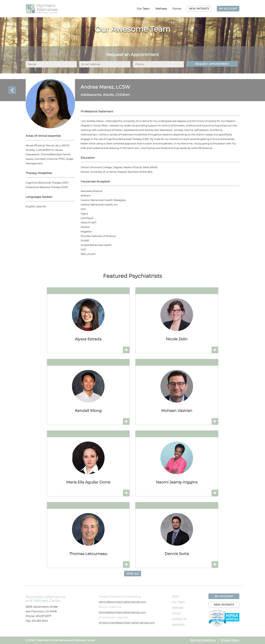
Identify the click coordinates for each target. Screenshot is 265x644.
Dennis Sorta (177, 554)
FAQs (175, 596)
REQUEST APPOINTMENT (212, 64)
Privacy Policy (230, 640)
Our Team (143, 9)
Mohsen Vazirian (177, 411)
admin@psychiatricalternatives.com (122, 602)
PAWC (42, 9)
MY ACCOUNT (228, 9)
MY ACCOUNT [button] (224, 596)
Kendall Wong (88, 411)
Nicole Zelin (177, 339)
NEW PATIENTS (199, 9)
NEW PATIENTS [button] (224, 605)
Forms (177, 9)
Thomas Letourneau (88, 554)
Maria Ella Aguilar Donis (88, 482)
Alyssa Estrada (88, 339)
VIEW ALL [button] (133, 574)
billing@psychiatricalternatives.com (122, 612)
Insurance (178, 624)
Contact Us (179, 619)
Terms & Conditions (203, 640)
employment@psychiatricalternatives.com (127, 623)
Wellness (161, 9)
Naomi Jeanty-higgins (177, 482)
